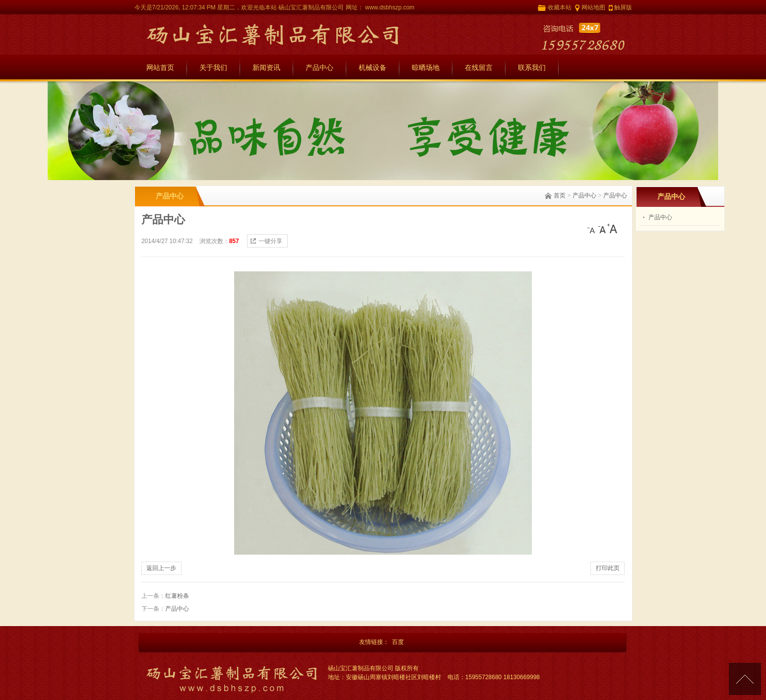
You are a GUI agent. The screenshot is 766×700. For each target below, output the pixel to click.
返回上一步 (161, 568)
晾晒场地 (426, 68)
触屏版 (623, 7)
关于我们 (213, 68)
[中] (602, 229)
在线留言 (479, 68)
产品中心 (319, 68)
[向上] (745, 679)
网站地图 (593, 7)
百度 (398, 642)
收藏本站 (560, 7)
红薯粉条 (177, 596)
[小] (592, 229)
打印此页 (608, 568)
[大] (612, 229)
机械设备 (373, 68)
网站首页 (160, 68)
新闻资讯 (266, 68)
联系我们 (532, 68)
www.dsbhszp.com (389, 7)
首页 (560, 195)
